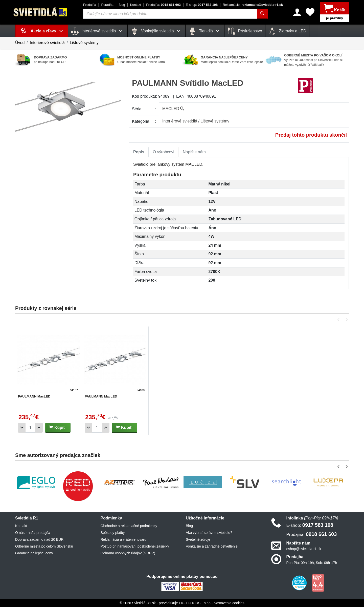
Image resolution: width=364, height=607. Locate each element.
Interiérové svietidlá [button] (98, 31)
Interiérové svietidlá (47, 43)
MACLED (173, 109)
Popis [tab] (139, 152)
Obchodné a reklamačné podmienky (129, 526)
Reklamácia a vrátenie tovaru (123, 539)
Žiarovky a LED (287, 31)
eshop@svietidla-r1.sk (304, 549)
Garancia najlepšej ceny (34, 553)
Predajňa (90, 5)
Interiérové (180, 121)
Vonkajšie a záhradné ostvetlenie (212, 546)
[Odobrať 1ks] (22, 428)
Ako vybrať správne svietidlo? (209, 533)
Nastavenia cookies (229, 603)
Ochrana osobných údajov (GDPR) (128, 553)
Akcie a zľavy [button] (48, 31)
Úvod (20, 43)
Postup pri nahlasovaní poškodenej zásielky (135, 546)
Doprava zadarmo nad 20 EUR (39, 539)
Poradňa (107, 5)
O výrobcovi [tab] (164, 152)
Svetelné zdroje (198, 539)
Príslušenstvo (245, 31)
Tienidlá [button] (205, 31)
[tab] (139, 152)
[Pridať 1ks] (39, 428)
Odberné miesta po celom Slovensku (44, 546)
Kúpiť (57, 427)
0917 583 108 (202, 5)
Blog (122, 5)
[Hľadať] (262, 14)
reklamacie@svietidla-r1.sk (253, 5)
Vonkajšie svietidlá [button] (156, 31)
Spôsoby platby (113, 533)
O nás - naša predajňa (33, 533)
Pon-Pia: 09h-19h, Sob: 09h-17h (312, 563)
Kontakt (136, 5)
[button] (339, 320)
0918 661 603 (163, 5)
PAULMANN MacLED (34, 396)
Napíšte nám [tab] (194, 152)
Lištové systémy (84, 43)
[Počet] (30, 428)
